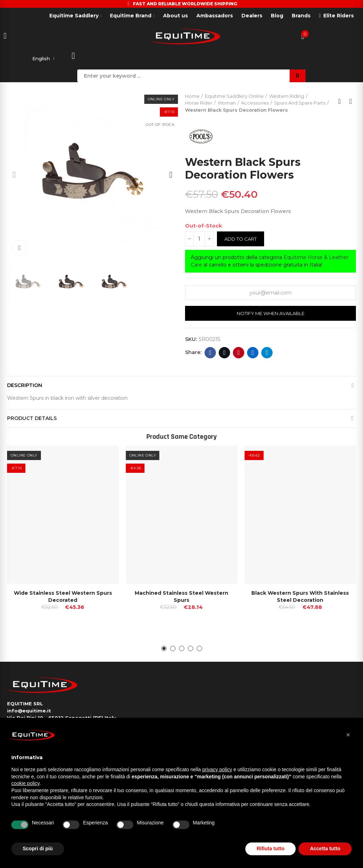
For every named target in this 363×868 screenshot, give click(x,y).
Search (298, 77)
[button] (14, 176)
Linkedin (253, 354)
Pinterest (239, 354)
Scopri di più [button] (38, 849)
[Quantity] (199, 240)
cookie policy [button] (25, 783)
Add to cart (241, 240)
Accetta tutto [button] (325, 849)
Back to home (342, 103)
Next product (351, 103)
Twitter (225, 354)
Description (25, 386)
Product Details (32, 419)
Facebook (210, 354)
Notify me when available (271, 314)
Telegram (267, 354)
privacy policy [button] (217, 769)
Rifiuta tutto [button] (271, 849)
